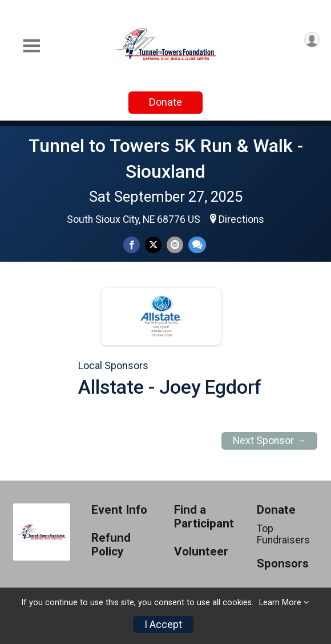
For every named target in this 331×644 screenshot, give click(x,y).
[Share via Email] (175, 245)
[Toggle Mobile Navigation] (31, 46)
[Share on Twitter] (153, 245)
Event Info (119, 510)
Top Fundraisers (283, 534)
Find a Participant (204, 517)
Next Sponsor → (270, 441)
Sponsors (283, 564)
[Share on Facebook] (132, 245)
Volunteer (201, 552)
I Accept (163, 625)
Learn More (280, 603)
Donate (165, 102)
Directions (241, 219)
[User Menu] (312, 40)
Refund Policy (111, 545)
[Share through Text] (197, 245)
